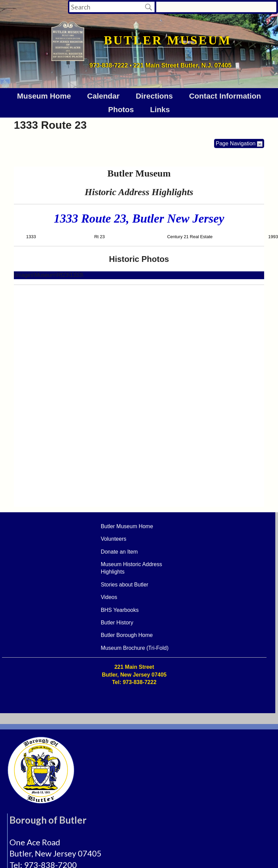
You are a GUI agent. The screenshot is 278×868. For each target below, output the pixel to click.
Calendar (103, 96)
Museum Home (44, 96)
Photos (121, 110)
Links (160, 110)
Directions (154, 96)
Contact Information (225, 96)
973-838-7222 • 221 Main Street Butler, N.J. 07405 (160, 65)
